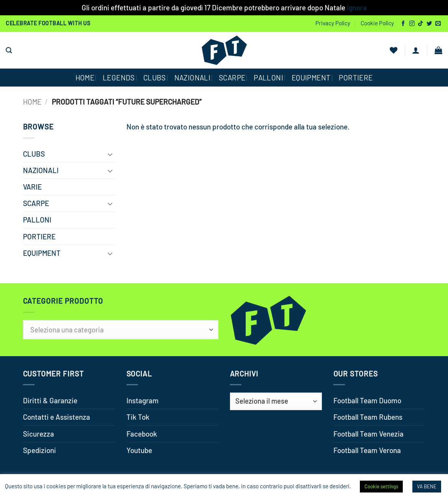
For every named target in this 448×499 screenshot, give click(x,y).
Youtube (139, 450)
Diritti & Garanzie (50, 400)
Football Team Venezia (368, 434)
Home (32, 102)
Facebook (142, 434)
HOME (85, 78)
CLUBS (155, 78)
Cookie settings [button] (381, 486)
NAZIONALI (192, 78)
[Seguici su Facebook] (403, 24)
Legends (119, 78)
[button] (9, 50)
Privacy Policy (333, 23)
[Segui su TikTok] (420, 24)
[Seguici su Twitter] (429, 24)
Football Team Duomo (367, 400)
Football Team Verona (367, 450)
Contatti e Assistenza (57, 417)
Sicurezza (39, 434)
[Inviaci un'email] (438, 24)
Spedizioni (39, 450)
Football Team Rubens (368, 417)
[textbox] (121, 330)
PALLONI (268, 78)
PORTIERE (356, 78)
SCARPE (232, 78)
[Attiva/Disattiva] (110, 154)
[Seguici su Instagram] (412, 24)
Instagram (143, 400)
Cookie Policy (377, 23)
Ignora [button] (357, 7)
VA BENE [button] (427, 486)
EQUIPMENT (311, 78)
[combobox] (121, 330)
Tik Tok (138, 417)
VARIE (32, 187)
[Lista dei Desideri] (394, 50)
